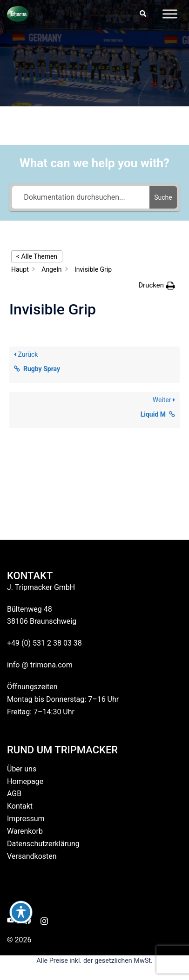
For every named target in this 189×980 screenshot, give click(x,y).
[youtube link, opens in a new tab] (11, 920)
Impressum (26, 819)
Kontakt (20, 806)
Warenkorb (25, 831)
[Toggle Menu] (170, 14)
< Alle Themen (37, 256)
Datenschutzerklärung (43, 844)
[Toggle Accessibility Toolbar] (21, 912)
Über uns (22, 769)
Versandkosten (32, 856)
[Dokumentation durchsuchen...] (81, 197)
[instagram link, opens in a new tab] (44, 920)
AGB (14, 794)
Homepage (25, 781)
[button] (142, 14)
